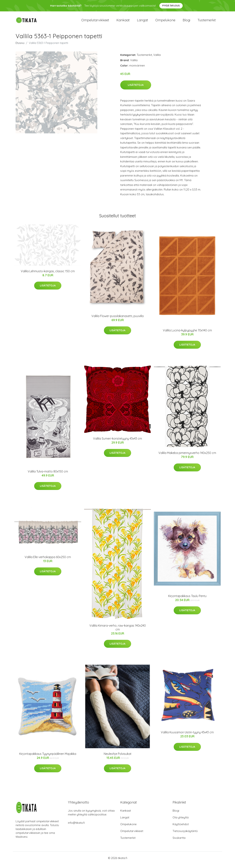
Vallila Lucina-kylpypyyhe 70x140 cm (187, 334)
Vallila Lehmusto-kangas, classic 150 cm (48, 275)
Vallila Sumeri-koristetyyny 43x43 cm (117, 442)
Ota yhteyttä (181, 821)
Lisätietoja (136, 89)
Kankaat (123, 22)
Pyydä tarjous (171, 6)
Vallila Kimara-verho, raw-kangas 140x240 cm (118, 631)
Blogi (186, 22)
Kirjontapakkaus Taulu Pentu (187, 600)
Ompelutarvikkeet (95, 22)
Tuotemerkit (207, 22)
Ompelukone (165, 22)
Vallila (157, 59)
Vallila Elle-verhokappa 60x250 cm (48, 561)
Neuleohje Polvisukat (118, 757)
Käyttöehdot (181, 828)
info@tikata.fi (76, 826)
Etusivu (20, 47)
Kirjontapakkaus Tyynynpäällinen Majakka (48, 757)
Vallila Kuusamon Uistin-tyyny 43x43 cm (187, 736)
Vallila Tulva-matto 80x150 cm (48, 475)
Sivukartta (179, 841)
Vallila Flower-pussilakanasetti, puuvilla (117, 320)
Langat (142, 22)
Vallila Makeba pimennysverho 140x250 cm (187, 457)
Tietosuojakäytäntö (185, 835)
